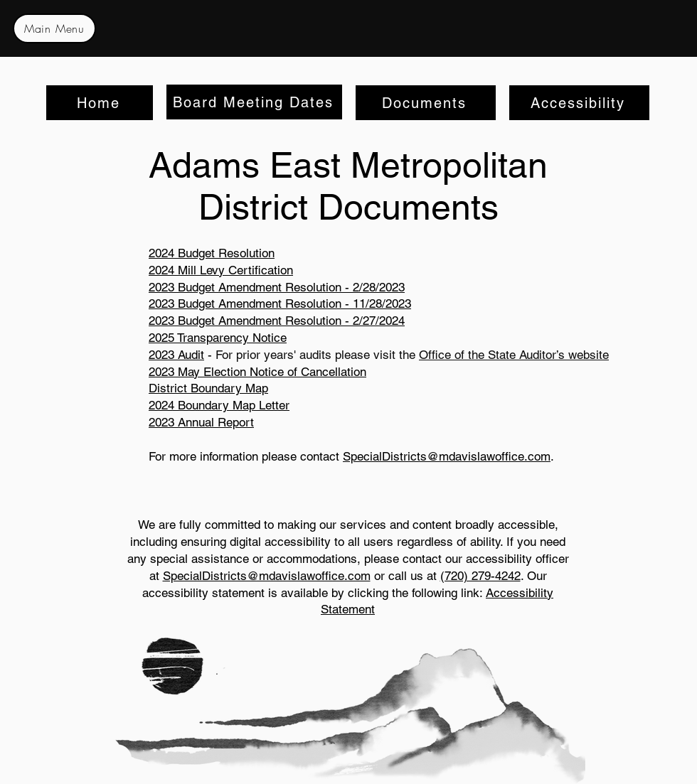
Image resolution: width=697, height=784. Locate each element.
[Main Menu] (54, 28)
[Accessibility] (579, 103)
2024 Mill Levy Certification (221, 270)
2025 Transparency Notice (218, 338)
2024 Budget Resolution (212, 253)
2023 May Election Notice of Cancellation (257, 372)
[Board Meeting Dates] (254, 102)
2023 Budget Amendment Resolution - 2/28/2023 (277, 287)
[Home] (100, 103)
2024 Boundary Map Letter (219, 405)
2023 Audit (176, 355)
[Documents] (426, 103)
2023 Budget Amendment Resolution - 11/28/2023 (280, 304)
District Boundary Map (208, 388)
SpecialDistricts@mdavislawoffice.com (447, 456)
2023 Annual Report (201, 422)
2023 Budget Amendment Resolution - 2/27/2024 (277, 321)
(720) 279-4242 (480, 576)
